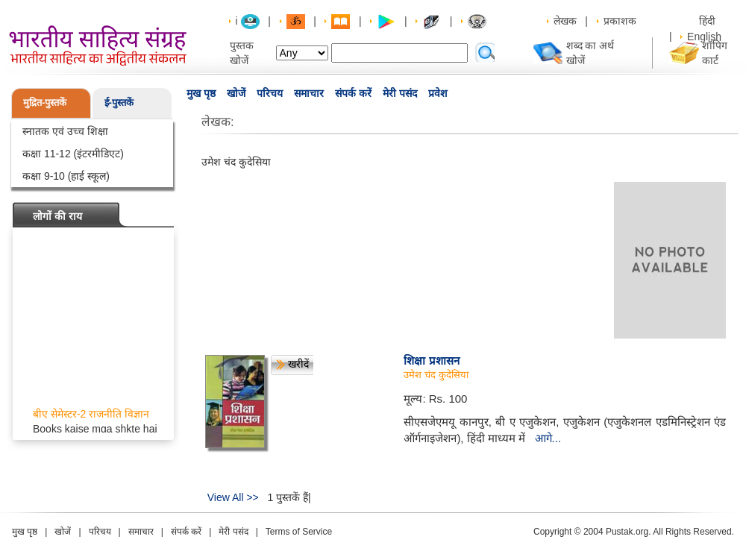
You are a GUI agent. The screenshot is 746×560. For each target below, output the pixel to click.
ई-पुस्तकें (119, 103)
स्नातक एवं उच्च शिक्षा (65, 131)
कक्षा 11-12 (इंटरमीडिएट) (73, 154)
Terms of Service (299, 532)
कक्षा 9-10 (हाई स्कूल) (66, 176)
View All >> (233, 497)
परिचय (270, 93)
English (704, 37)
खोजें (236, 93)
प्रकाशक (620, 21)
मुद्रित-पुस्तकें (45, 103)
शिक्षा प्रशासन (431, 361)
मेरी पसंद (400, 93)
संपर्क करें (353, 93)
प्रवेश (438, 93)
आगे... (548, 438)
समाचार (309, 93)
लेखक (565, 21)
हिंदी (709, 21)
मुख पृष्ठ (201, 93)
